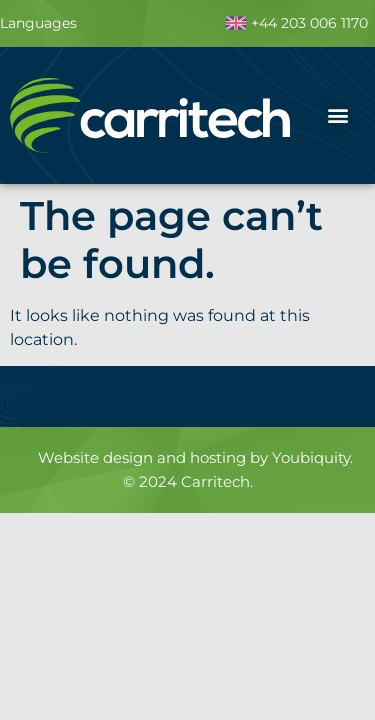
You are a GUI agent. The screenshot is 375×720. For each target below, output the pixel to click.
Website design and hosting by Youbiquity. (195, 457)
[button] (337, 115)
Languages (38, 23)
